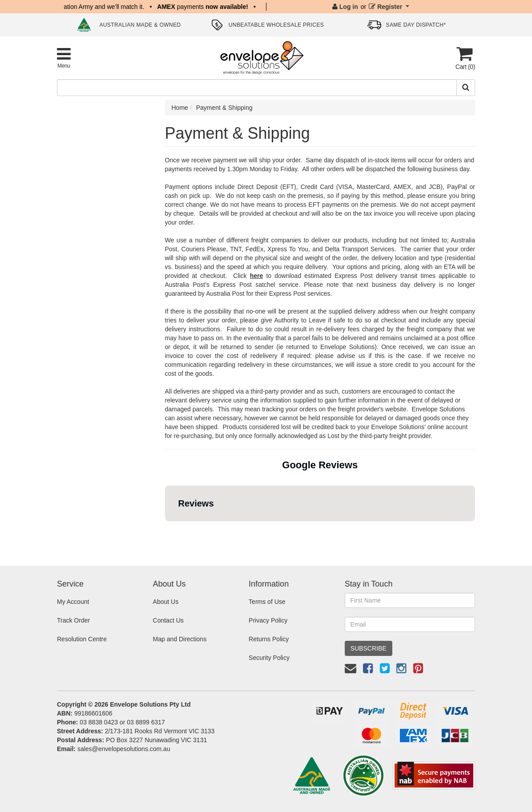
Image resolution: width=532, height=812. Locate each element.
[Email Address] (410, 624)
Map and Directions (180, 639)
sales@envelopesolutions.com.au (124, 749)
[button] (165, 530)
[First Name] (410, 600)
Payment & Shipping (224, 108)
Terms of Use (267, 602)
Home (180, 108)
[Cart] (464, 58)
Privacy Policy (268, 620)
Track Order (73, 620)
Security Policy (269, 658)
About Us (166, 602)
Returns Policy (269, 639)
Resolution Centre (82, 639)
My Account (73, 602)
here (257, 276)
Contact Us (168, 620)
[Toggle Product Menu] (64, 58)
